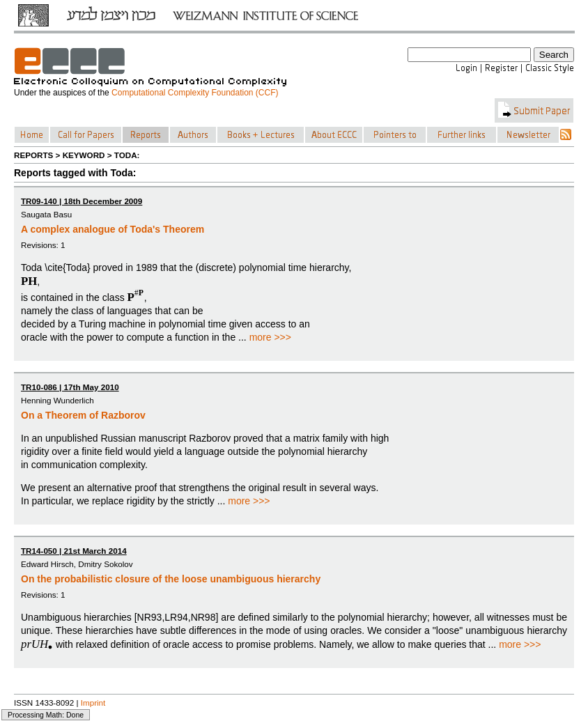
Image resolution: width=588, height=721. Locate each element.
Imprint (93, 703)
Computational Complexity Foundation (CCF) (195, 93)
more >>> (270, 337)
